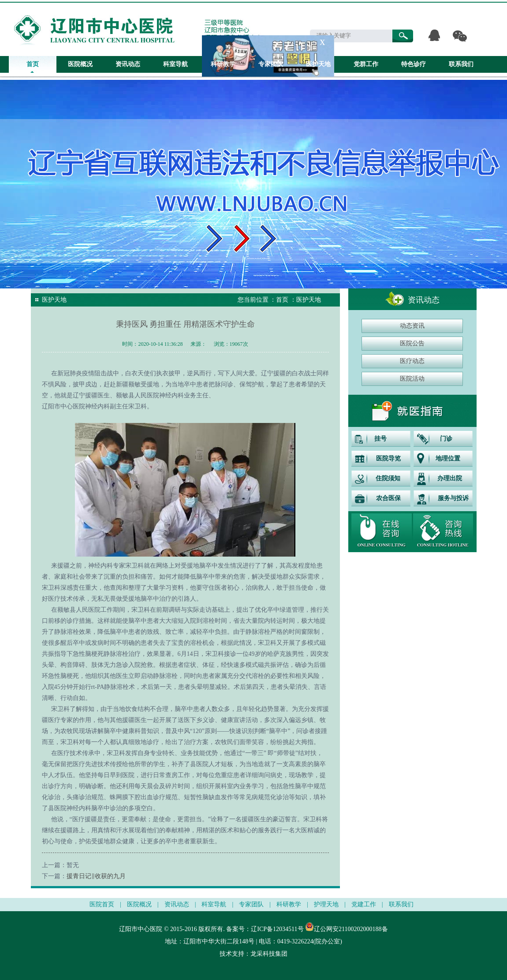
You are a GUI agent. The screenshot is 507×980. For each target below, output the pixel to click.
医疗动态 (412, 361)
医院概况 (80, 64)
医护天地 (318, 64)
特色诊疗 (414, 64)
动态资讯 (412, 326)
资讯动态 (128, 64)
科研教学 (223, 64)
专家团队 (271, 64)
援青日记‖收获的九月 (96, 876)
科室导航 (175, 64)
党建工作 (364, 904)
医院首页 (102, 904)
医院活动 (412, 379)
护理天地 (326, 904)
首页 (33, 64)
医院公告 (412, 343)
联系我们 (461, 64)
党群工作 (366, 64)
